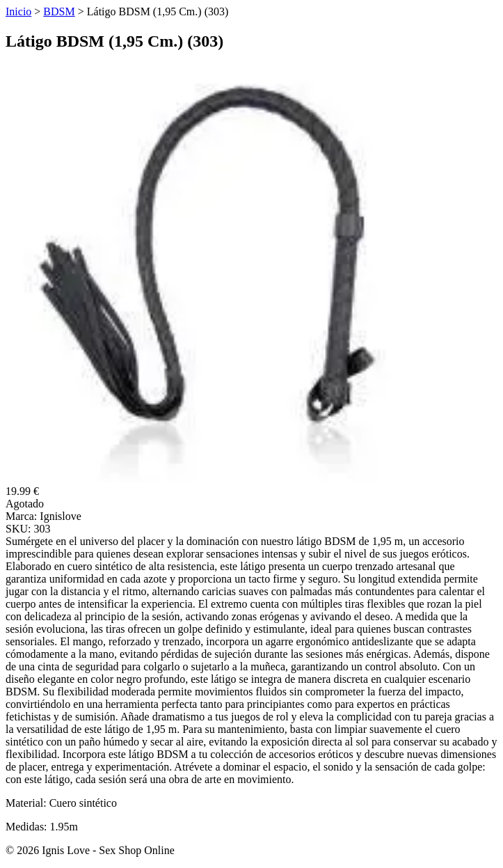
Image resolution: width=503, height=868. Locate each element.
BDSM (59, 11)
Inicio (18, 11)
